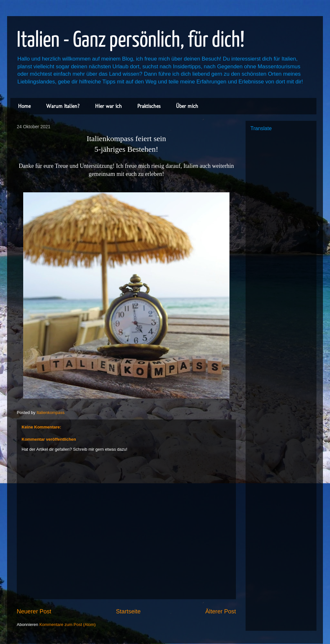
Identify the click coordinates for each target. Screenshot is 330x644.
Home (24, 106)
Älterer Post (221, 611)
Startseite (128, 611)
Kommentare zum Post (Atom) (68, 625)
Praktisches (149, 106)
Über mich (187, 106)
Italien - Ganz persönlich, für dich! (131, 41)
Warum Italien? (63, 106)
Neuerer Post (34, 611)
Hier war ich (108, 106)
